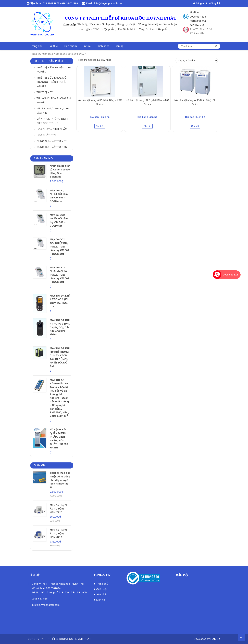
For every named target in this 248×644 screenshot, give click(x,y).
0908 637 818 (198, 17)
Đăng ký (215, 3)
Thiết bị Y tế (45, 92)
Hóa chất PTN (46, 135)
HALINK (215, 639)
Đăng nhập (201, 3)
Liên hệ (119, 46)
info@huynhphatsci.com (108, 3)
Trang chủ (36, 46)
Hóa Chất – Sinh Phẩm (52, 129)
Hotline (194, 12)
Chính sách (102, 46)
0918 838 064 (198, 21)
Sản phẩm (71, 46)
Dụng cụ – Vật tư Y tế (52, 141)
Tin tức (86, 46)
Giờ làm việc (198, 25)
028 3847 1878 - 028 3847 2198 (60, 3)
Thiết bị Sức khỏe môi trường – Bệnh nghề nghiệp (52, 82)
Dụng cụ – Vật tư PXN (52, 147)
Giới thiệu (54, 46)
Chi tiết (100, 126)
